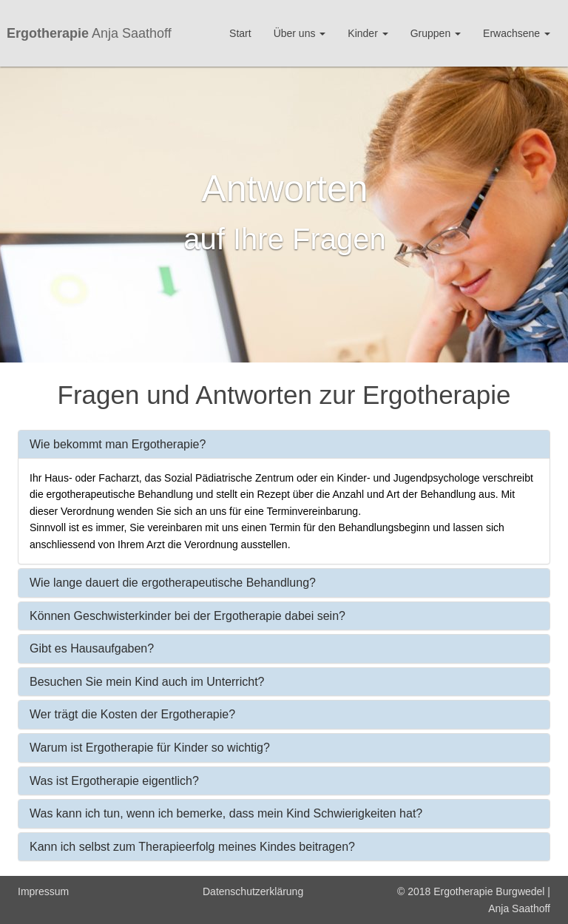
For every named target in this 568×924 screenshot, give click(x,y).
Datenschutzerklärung (253, 891)
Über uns (300, 33)
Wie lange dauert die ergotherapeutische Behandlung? (173, 583)
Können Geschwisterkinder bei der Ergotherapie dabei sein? (187, 616)
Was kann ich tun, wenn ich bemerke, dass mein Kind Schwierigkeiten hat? (226, 813)
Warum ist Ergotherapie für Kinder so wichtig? (150, 748)
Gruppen (436, 33)
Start (240, 33)
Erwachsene (517, 33)
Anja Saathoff (89, 31)
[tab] (284, 445)
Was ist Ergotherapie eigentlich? (114, 781)
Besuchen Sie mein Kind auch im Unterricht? (147, 682)
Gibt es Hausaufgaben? (92, 648)
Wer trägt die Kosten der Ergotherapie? (132, 714)
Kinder (368, 33)
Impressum (43, 891)
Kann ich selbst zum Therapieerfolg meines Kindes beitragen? (192, 847)
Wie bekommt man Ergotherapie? (118, 444)
